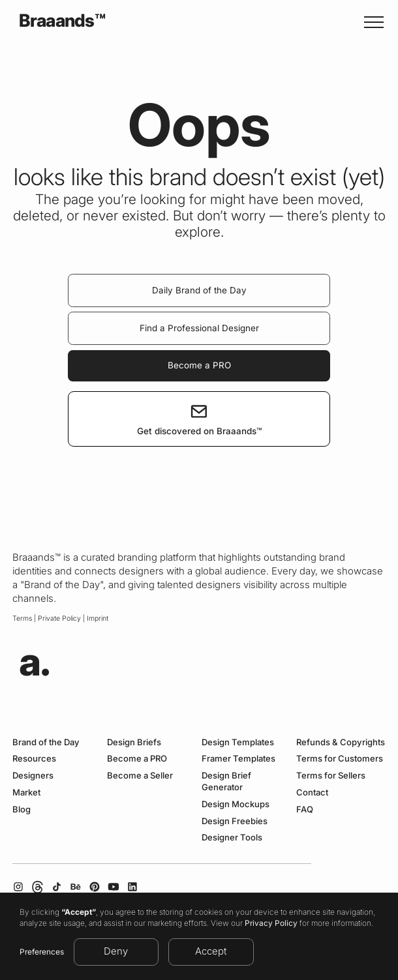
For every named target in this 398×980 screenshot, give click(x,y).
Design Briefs (134, 742)
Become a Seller (140, 775)
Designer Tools (232, 837)
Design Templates (238, 742)
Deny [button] (116, 951)
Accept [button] (211, 951)
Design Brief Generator (226, 781)
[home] (59, 22)
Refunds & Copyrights (341, 742)
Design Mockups (236, 804)
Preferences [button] (42, 952)
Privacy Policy (271, 923)
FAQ (305, 809)
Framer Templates (238, 758)
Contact (312, 792)
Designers (33, 775)
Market (26, 792)
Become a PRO (199, 365)
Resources (34, 758)
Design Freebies (235, 821)
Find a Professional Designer (199, 328)
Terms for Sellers (331, 775)
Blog (22, 809)
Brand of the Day (46, 742)
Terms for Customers (340, 758)
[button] (372, 22)
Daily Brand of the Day (199, 290)
